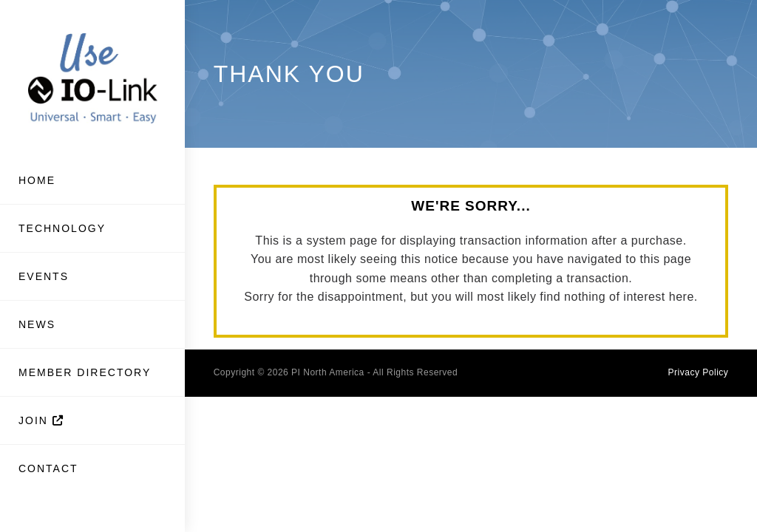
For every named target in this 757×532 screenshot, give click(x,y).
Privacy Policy (699, 372)
